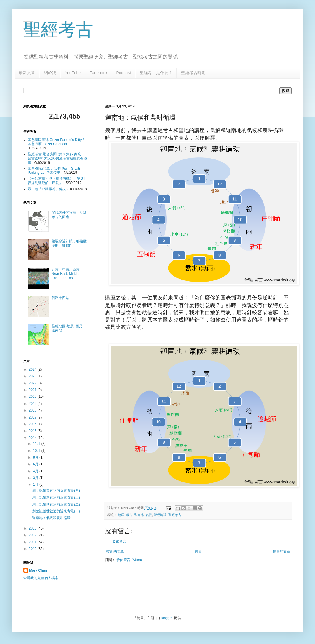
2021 (33, 390)
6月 (36, 464)
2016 (33, 424)
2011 (33, 542)
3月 (36, 478)
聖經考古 (58, 30)
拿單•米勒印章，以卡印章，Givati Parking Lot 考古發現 (54, 171)
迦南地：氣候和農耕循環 (51, 518)
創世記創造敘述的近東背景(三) (56, 497)
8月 (36, 457)
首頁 (198, 551)
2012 (33, 535)
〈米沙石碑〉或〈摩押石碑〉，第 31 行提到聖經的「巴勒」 (56, 181)
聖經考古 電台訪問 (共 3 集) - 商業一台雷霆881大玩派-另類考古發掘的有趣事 (57, 158)
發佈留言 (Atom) (129, 560)
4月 (36, 471)
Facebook (98, 73)
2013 (33, 528)
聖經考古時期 (193, 73)
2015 (33, 431)
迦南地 (139, 515)
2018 (33, 410)
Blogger (167, 618)
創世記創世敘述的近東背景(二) (56, 504)
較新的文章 (115, 551)
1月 (36, 485)
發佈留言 (119, 541)
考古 (129, 515)
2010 (33, 549)
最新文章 (27, 73)
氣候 (149, 515)
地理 (121, 515)
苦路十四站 (60, 298)
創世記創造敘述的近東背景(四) (56, 491)
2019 (33, 404)
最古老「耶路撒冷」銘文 (47, 189)
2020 (33, 397)
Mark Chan (38, 570)
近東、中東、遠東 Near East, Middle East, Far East (66, 274)
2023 (33, 376)
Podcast (124, 73)
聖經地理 (160, 515)
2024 (33, 369)
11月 (37, 444)
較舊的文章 (281, 551)
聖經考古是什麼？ (156, 73)
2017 (33, 417)
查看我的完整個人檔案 (41, 578)
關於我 (50, 73)
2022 (33, 383)
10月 (37, 451)
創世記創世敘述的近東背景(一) (56, 511)
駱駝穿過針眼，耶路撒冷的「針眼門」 (69, 243)
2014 (33, 438)
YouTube (73, 73)
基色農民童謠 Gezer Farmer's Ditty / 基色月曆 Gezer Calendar (56, 142)
